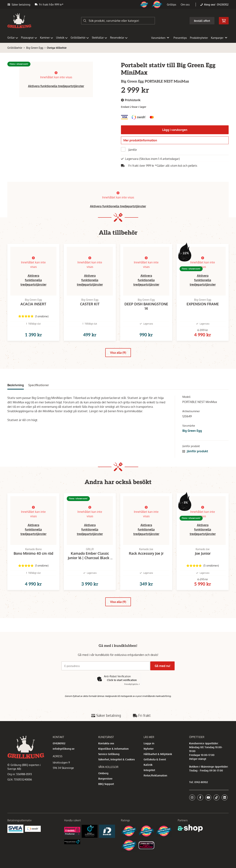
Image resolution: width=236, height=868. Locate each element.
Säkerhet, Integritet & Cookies (117, 759)
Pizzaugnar (29, 38)
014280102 (223, 5)
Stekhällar (99, 38)
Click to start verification (122, 680)
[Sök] (118, 21)
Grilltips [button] (172, 5)
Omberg (103, 773)
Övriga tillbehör (57, 48)
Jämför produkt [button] (195, 459)
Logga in (149, 743)
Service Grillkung (109, 754)
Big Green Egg (35, 48)
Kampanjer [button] (219, 38)
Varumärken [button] (160, 38)
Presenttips (180, 38)
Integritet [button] (149, 770)
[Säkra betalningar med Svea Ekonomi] (15, 829)
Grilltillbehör (80, 38)
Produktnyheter (199, 38)
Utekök (62, 38)
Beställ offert (202, 21)
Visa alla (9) (118, 361)
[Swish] (33, 829)
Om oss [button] (185, 5)
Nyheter (149, 749)
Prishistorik (131, 100)
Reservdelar (119, 38)
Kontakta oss (106, 743)
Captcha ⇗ (132, 684)
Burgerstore (105, 779)
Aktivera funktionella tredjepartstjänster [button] (56, 86)
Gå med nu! (164, 666)
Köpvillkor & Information (113, 749)
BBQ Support (106, 784)
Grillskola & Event (155, 759)
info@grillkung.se (64, 749)
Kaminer (47, 38)
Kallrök (148, 765)
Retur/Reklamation (155, 775)
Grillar (13, 38)
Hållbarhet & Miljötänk (158, 754)
